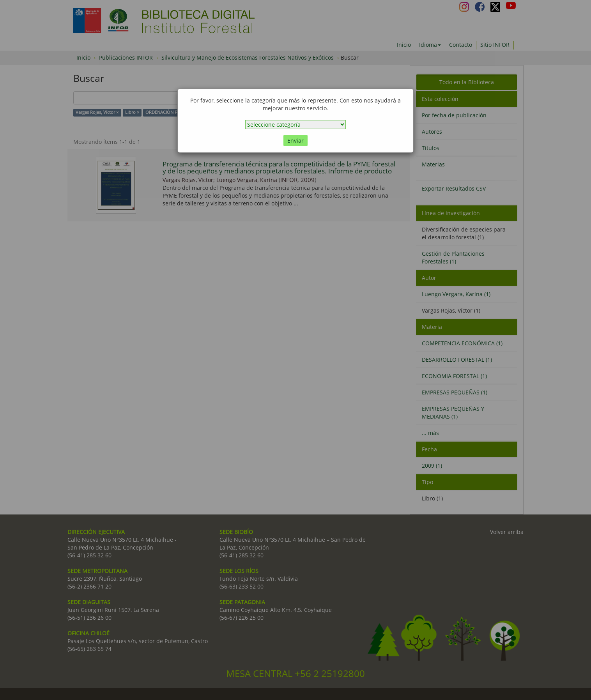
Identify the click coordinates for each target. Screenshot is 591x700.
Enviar (295, 141)
